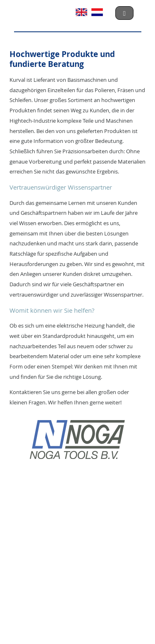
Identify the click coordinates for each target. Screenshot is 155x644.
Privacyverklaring (72, 611)
